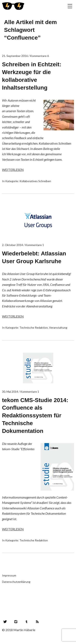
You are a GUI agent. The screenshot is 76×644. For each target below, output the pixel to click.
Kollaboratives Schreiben (35, 181)
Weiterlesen (13, 170)
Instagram (16, 622)
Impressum (9, 575)
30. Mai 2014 (10, 392)
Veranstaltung (58, 328)
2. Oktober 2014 (12, 245)
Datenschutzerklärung (16, 582)
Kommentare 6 (39, 56)
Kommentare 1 (35, 245)
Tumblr (27, 622)
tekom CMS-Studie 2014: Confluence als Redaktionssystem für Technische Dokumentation (35, 416)
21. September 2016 (15, 56)
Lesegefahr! (13, 6)
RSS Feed (37, 622)
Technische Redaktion (34, 328)
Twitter (5, 622)
